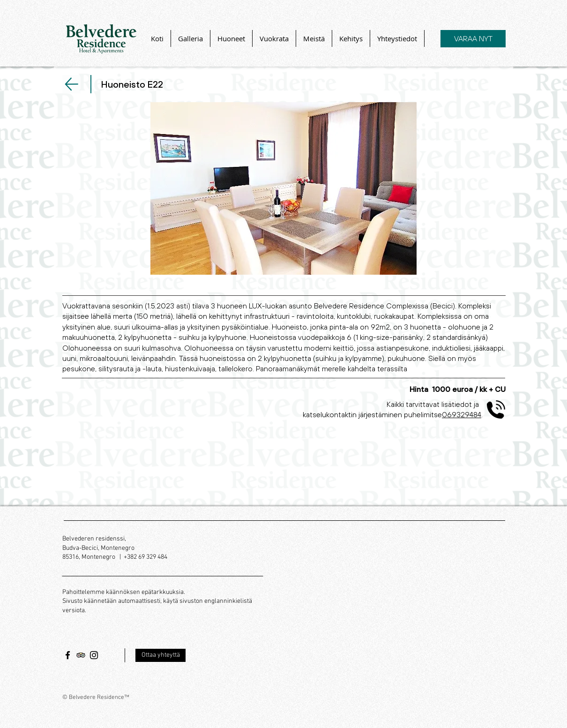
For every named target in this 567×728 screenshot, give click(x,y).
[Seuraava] (71, 84)
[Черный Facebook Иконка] (68, 655)
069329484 (462, 414)
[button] (283, 188)
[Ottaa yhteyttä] (160, 655)
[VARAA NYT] (473, 39)
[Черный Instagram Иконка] (94, 655)
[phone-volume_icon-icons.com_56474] (496, 409)
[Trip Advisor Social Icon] (81, 655)
